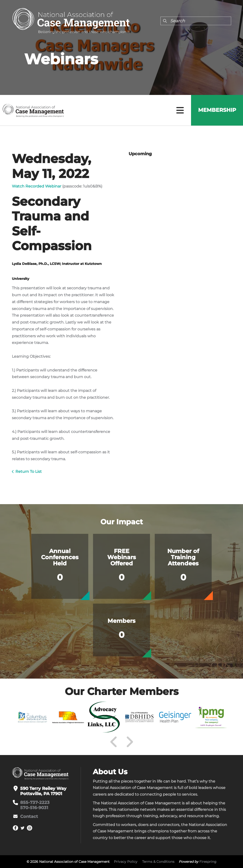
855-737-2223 (35, 802)
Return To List (29, 472)
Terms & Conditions (158, 862)
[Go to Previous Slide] (114, 742)
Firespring (208, 862)
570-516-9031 (34, 808)
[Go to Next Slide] (129, 742)
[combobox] (196, 21)
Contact (29, 816)
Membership (217, 110)
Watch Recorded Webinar (37, 186)
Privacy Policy (126, 862)
